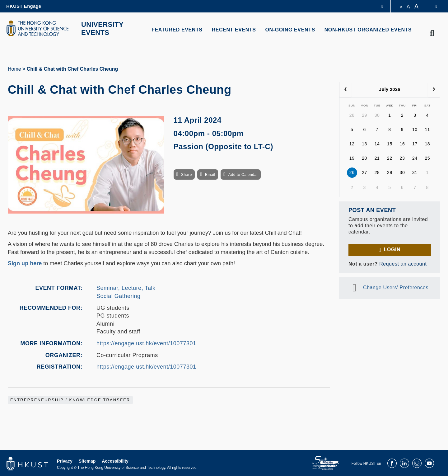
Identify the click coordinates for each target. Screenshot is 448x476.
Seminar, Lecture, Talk (126, 287)
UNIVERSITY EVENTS (100, 28)
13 (364, 143)
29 (364, 115)
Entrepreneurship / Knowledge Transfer (70, 399)
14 (377, 143)
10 (415, 129)
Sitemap (87, 460)
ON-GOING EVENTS (290, 30)
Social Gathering (119, 295)
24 (415, 158)
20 (364, 158)
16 (402, 143)
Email (210, 174)
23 (402, 158)
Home (14, 68)
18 (427, 143)
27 (364, 172)
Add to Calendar (243, 174)
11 (427, 129)
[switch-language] (432, 6)
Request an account (403, 263)
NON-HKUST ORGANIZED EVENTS (368, 30)
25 (427, 158)
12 (352, 143)
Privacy (65, 460)
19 (352, 158)
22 (390, 158)
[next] (434, 89)
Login (392, 249)
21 (377, 158)
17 (415, 143)
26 (352, 172)
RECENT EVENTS (234, 30)
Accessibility (115, 460)
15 (390, 143)
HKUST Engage (24, 6)
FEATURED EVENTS (177, 30)
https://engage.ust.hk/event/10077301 (146, 342)
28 (352, 115)
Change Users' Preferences (396, 287)
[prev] (345, 89)
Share (187, 174)
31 (415, 172)
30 (377, 115)
